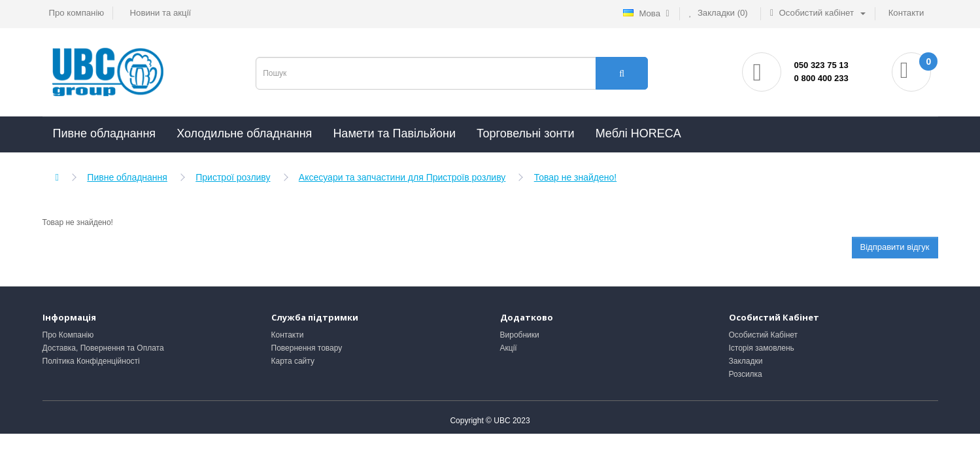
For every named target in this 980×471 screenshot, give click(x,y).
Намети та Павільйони (394, 133)
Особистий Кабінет (764, 335)
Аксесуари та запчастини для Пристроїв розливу (402, 177)
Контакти (288, 335)
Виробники (520, 335)
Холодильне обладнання (244, 133)
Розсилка (746, 374)
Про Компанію (68, 335)
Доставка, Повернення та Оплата (103, 348)
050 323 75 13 (821, 65)
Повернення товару (307, 348)
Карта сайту (293, 361)
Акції (509, 348)
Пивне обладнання (105, 133)
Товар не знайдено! (576, 177)
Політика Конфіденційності (91, 361)
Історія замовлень (762, 348)
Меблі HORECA (638, 133)
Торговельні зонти (526, 133)
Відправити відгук (895, 247)
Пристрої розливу (233, 177)
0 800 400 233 (821, 78)
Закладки (746, 361)
